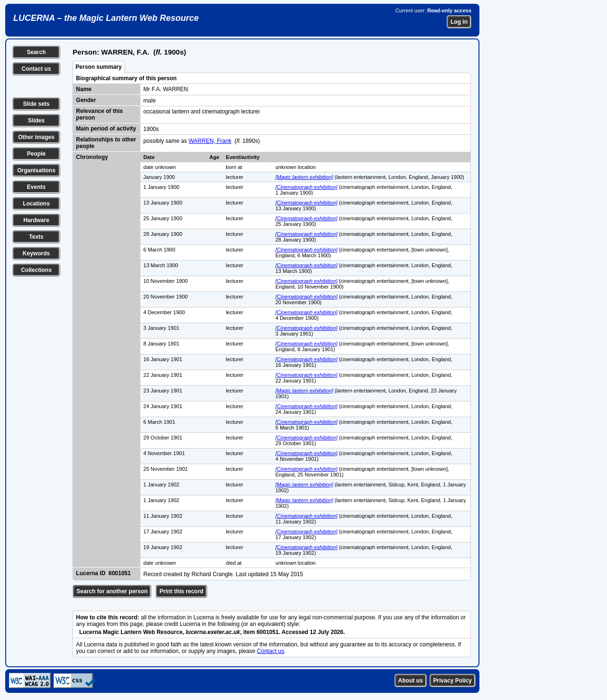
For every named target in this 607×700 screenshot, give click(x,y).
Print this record (181, 591)
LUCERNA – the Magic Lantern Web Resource (106, 18)
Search (36, 52)
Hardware (36, 220)
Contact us (36, 69)
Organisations (36, 170)
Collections (36, 270)
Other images (36, 137)
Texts (36, 237)
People (36, 154)
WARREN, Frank (210, 141)
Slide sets (36, 104)
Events (36, 187)
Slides (36, 121)
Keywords (36, 253)
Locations (36, 204)
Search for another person (112, 591)
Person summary (98, 67)
